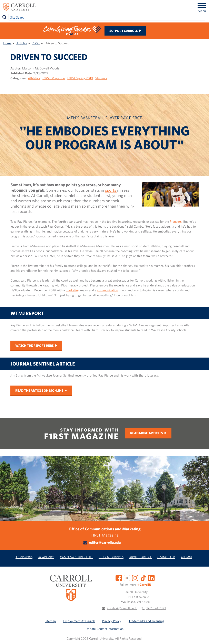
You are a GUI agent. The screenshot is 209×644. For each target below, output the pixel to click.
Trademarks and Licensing (146, 621)
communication (108, 290)
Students (101, 78)
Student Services (111, 557)
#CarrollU (144, 585)
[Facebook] (119, 578)
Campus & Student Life (76, 557)
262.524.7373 (156, 608)
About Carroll (140, 557)
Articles (22, 43)
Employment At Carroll (79, 621)
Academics (46, 557)
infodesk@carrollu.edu (122, 608)
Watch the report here (34, 345)
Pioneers (176, 221)
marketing (73, 290)
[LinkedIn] (151, 578)
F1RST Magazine (54, 78)
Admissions (24, 557)
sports (111, 190)
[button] (201, 636)
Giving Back (166, 557)
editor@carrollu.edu (105, 542)
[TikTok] (143, 578)
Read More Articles (147, 433)
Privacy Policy (112, 621)
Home (7, 43)
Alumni (186, 557)
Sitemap (50, 621)
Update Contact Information (104, 629)
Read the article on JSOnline (39, 390)
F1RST (36, 43)
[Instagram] (135, 578)
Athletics (34, 78)
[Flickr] (127, 578)
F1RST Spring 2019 (80, 78)
